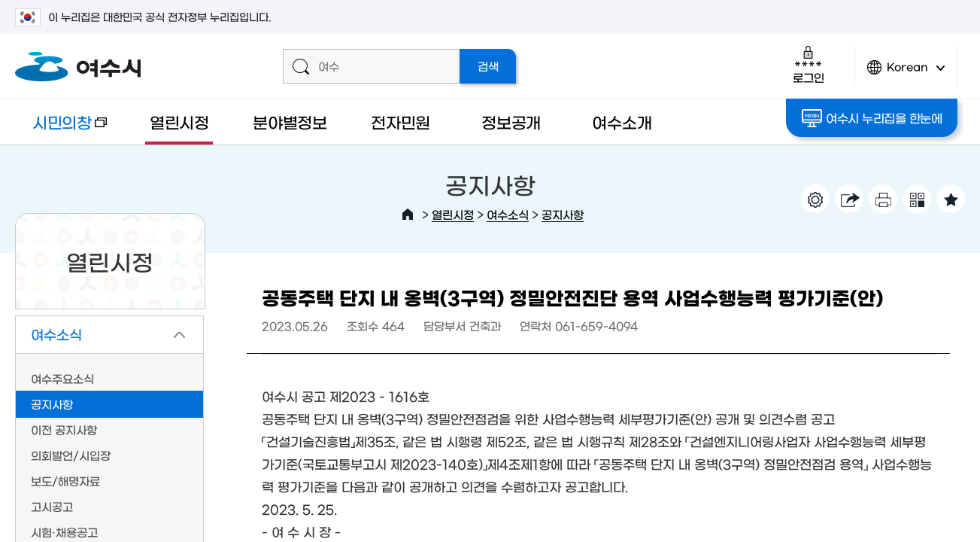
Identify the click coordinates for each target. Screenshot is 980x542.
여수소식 (508, 214)
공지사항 (563, 214)
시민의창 (61, 129)
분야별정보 (290, 122)
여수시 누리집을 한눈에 (872, 118)
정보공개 (511, 122)
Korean (906, 73)
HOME (408, 215)
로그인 (808, 64)
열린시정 (179, 122)
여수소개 (622, 122)
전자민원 (400, 122)
